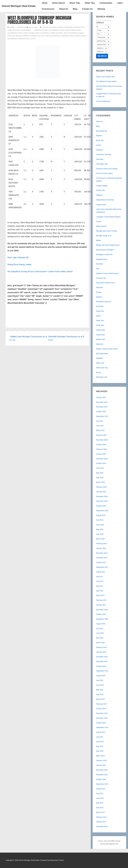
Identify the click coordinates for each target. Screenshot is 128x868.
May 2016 (100, 638)
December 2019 (102, 459)
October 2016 (101, 614)
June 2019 (100, 468)
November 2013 (102, 775)
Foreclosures (48, 9)
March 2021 (100, 430)
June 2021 (100, 426)
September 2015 (102, 671)
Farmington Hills (102, 164)
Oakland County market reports (107, 273)
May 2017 (100, 586)
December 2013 (102, 770)
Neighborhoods (102, 259)
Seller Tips (90, 3)
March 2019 (100, 482)
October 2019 (101, 463)
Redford (99, 297)
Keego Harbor (101, 205)
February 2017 (101, 600)
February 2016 (101, 647)
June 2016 (100, 633)
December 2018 (102, 496)
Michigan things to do (104, 236)
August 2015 (101, 676)
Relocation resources (104, 302)
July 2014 (100, 737)
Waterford (100, 344)
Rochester (100, 306)
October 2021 (101, 412)
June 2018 (100, 525)
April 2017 (100, 591)
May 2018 (100, 529)
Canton (99, 145)
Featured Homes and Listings (107, 169)
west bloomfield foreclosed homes (60, 30)
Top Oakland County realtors (106, 81)
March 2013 (100, 812)
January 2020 (101, 454)
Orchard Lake (101, 278)
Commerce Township (104, 154)
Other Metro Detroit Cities (105, 283)
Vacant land (100, 335)
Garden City (100, 190)
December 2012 (102, 826)
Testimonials (101, 330)
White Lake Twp (102, 368)
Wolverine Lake (102, 377)
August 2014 (101, 732)
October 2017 (101, 562)
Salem (98, 316)
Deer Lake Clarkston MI (18, 258)
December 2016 (102, 610)
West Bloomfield (24, 30)
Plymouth (99, 287)
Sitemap (101, 9)
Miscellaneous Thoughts (105, 250)
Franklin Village (102, 186)
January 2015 (101, 709)
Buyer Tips (75, 3)
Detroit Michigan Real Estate (19, 6)
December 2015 (102, 657)
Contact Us (87, 9)
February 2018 (101, 544)
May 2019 (100, 473)
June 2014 (100, 742)
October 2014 (101, 723)
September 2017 (102, 567)
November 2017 (102, 558)
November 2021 (102, 407)
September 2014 (102, 727)
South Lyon (100, 325)
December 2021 (102, 402)
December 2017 (102, 553)
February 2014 (101, 761)
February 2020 (101, 449)
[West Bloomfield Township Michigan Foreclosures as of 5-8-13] (33, 27)
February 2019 (101, 487)
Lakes (120, 3)
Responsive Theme (57, 860)
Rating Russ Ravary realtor (19, 264)
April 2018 (100, 534)
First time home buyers (104, 173)
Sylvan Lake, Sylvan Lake (105, 77)
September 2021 (102, 416)
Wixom (99, 372)
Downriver (100, 159)
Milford (99, 240)
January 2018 (101, 548)
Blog (75, 9)
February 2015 (101, 704)
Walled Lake (101, 339)
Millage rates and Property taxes (108, 245)
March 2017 (100, 595)
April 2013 (100, 808)
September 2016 (102, 619)
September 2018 (102, 511)
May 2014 (100, 746)
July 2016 (100, 628)
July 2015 (100, 680)
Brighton (99, 136)
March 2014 (100, 756)
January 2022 (101, 397)
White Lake (100, 363)
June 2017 (100, 581)
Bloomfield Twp (102, 131)
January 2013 (101, 822)
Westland (99, 358)
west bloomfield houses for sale (30, 36)
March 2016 (100, 643)
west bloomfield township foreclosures (63, 36)
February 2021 (101, 435)
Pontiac (99, 292)
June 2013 (100, 798)
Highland (99, 195)
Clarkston (100, 150)
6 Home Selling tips (103, 101)
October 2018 (101, 506)
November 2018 (102, 501)
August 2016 (101, 624)
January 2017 (101, 605)
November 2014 (102, 718)
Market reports (101, 226)
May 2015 (100, 690)
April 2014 (100, 751)
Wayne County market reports (107, 349)
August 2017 (101, 572)
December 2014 (102, 713)
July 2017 (100, 577)
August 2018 (101, 515)
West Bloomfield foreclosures (49, 33)
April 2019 (100, 478)
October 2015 (101, 666)
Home (45, 3)
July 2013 (100, 793)
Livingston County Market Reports (108, 217)
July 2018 (100, 520)
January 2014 (101, 765)
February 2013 (101, 817)
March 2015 (100, 699)
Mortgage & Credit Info (104, 255)
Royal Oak (100, 311)
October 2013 (101, 779)
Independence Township (105, 200)
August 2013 (101, 789)
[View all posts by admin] (11, 27)
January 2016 (101, 652)
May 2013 (100, 803)
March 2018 (100, 539)
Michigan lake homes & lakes (107, 231)
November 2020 (102, 440)
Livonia (99, 222)
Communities (106, 3)
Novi (98, 269)
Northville (99, 264)
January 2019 (101, 492)
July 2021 (100, 421)
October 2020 (101, 444)
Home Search (59, 3)
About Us (64, 9)
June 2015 (100, 685)
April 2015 (100, 694)
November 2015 (102, 661)
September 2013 (102, 784)
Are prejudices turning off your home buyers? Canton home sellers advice (40, 271)
